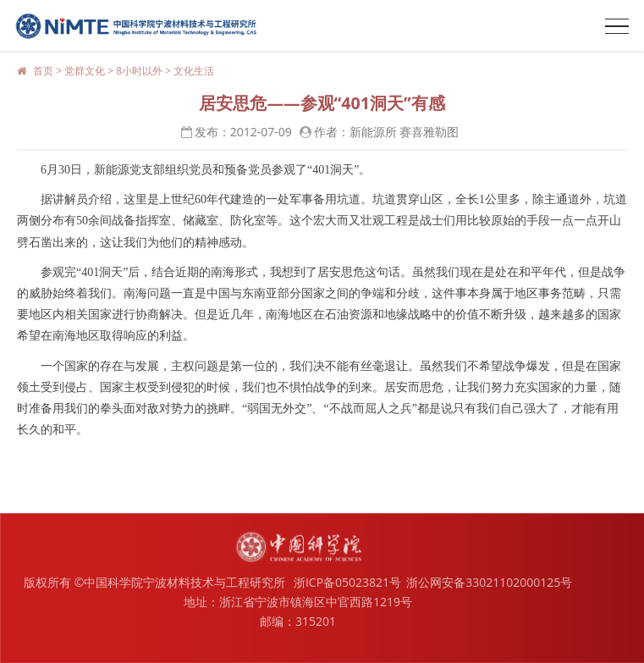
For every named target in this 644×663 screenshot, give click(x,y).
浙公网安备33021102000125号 (489, 582)
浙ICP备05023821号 (347, 582)
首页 (43, 71)
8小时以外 (139, 71)
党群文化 (85, 71)
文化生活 (194, 71)
